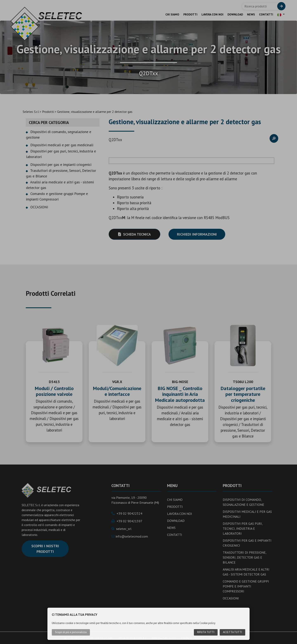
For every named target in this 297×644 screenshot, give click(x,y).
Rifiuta (205, 632)
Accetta (232, 632)
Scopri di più (71, 632)
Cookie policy (207, 623)
